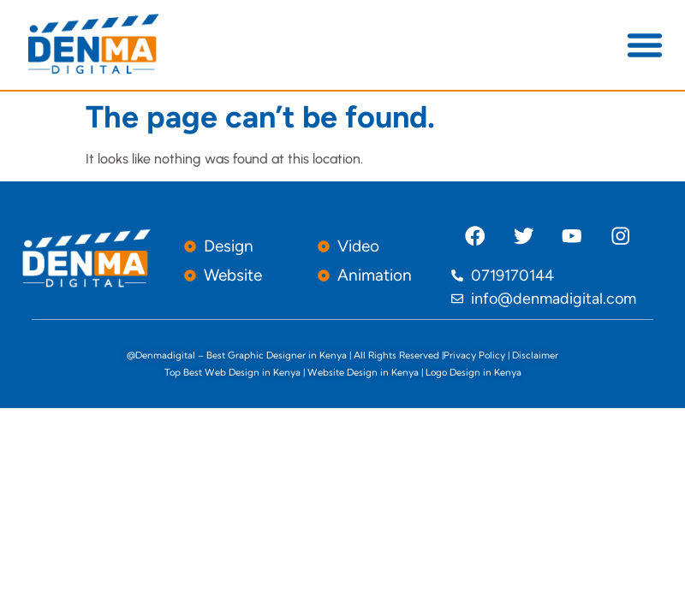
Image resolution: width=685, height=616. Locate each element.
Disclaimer (535, 355)
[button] (645, 44)
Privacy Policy (474, 355)
